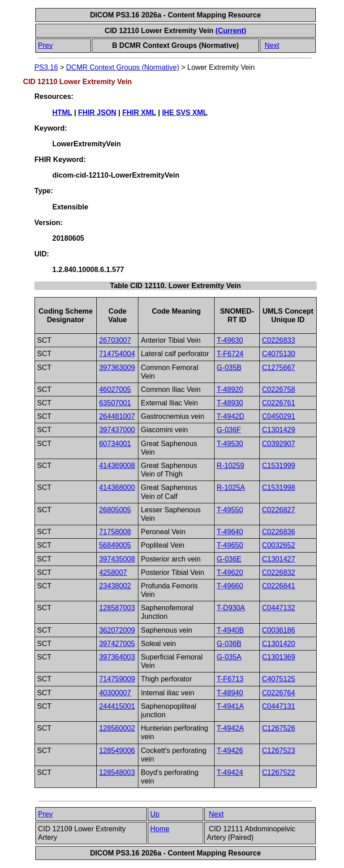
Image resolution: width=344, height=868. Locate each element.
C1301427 (279, 559)
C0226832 (279, 572)
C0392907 (279, 444)
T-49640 (230, 532)
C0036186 (279, 630)
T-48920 (230, 389)
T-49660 (230, 586)
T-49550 (230, 510)
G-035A (229, 657)
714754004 (117, 354)
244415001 (117, 706)
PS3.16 (46, 67)
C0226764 (279, 693)
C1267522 (279, 772)
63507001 (115, 403)
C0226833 (279, 340)
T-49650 (230, 545)
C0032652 (279, 545)
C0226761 (279, 403)
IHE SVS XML (185, 113)
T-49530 (230, 444)
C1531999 (279, 466)
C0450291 (279, 416)
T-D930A (231, 608)
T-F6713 (230, 679)
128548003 (117, 772)
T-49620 (230, 572)
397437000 (117, 430)
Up (155, 814)
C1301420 (279, 644)
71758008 (115, 532)
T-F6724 (230, 354)
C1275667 (279, 368)
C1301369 (279, 657)
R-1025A (231, 487)
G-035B (229, 368)
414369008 (117, 466)
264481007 (117, 416)
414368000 (117, 487)
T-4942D (230, 416)
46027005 (115, 389)
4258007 (113, 572)
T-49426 (230, 751)
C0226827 (279, 510)
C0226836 (279, 532)
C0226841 (279, 586)
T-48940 (230, 693)
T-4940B (230, 630)
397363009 (117, 368)
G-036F (229, 430)
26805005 (115, 510)
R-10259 (230, 466)
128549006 (117, 751)
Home (160, 829)
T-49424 (230, 772)
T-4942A (230, 728)
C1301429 (279, 430)
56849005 (115, 545)
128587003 (117, 608)
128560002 (117, 728)
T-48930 (230, 403)
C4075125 (279, 679)
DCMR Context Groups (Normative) (123, 67)
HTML (62, 113)
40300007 (115, 693)
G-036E (229, 559)
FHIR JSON (97, 113)
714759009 (117, 679)
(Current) (231, 31)
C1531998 (279, 487)
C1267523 (279, 751)
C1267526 (279, 728)
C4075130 (279, 354)
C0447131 (279, 706)
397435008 (117, 559)
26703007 (115, 340)
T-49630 (230, 340)
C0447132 (279, 608)
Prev (45, 45)
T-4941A (230, 706)
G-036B (229, 644)
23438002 (115, 586)
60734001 (115, 444)
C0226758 (279, 389)
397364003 (117, 657)
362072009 (117, 630)
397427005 (117, 644)
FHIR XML (139, 113)
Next (272, 45)
